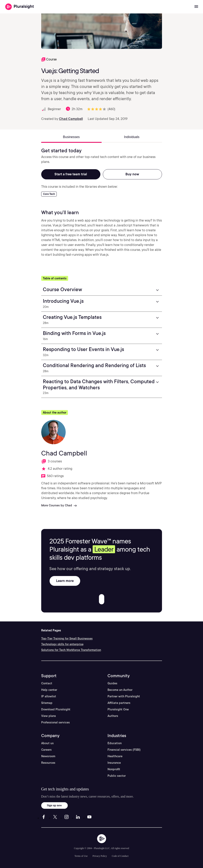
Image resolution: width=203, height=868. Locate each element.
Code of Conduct (120, 856)
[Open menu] (196, 7)
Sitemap (47, 703)
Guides (112, 683)
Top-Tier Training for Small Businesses (67, 639)
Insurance (114, 763)
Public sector (117, 776)
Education (115, 743)
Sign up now (54, 805)
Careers (46, 750)
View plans (49, 716)
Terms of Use (81, 856)
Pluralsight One (118, 709)
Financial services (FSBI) (124, 750)
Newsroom (48, 756)
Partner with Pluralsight (124, 696)
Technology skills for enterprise (62, 644)
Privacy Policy (100, 856)
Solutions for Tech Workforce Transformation (71, 650)
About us (47, 743)
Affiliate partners (119, 703)
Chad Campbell (71, 119)
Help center (49, 690)
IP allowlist (49, 696)
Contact (47, 683)
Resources (48, 763)
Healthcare (115, 756)
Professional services (55, 722)
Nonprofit (114, 769)
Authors (113, 716)
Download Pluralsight (56, 709)
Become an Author (120, 690)
